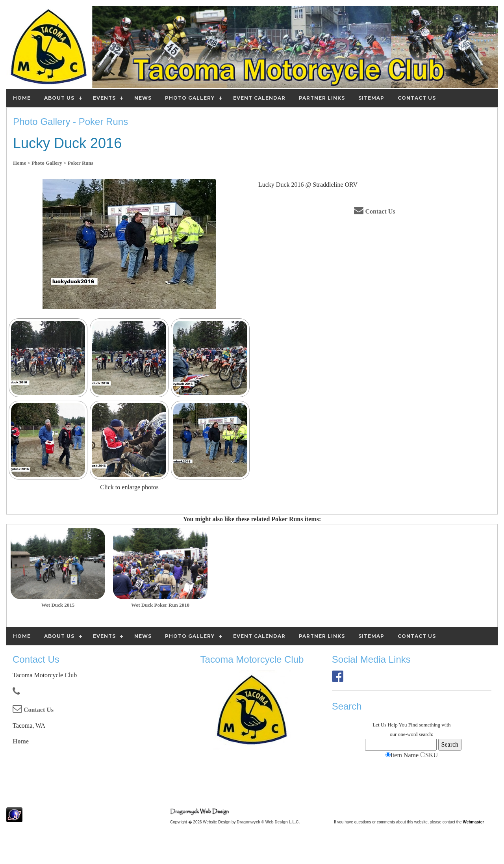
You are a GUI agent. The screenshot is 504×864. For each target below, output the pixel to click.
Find (413, 725)
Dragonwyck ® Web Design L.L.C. (268, 822)
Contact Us (374, 211)
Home (21, 741)
